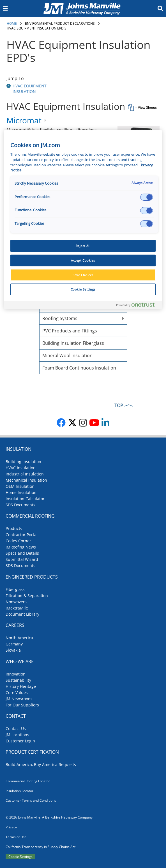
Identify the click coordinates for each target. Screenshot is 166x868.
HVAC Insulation (21, 468)
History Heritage (21, 686)
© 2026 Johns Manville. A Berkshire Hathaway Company (49, 817)
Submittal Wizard (22, 559)
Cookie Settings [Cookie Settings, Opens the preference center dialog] (83, 289)
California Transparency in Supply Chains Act (41, 847)
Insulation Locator (19, 791)
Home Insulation (21, 492)
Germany (14, 644)
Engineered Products (32, 577)
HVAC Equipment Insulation (30, 89)
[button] (9, 86)
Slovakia (13, 650)
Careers (15, 625)
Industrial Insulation (25, 474)
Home (12, 23)
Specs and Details (22, 553)
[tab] (83, 108)
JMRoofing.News (21, 547)
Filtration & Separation (27, 596)
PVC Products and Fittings (70, 331)
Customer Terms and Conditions (31, 800)
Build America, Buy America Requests (41, 764)
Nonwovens (17, 602)
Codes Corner (18, 541)
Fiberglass (15, 589)
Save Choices (83, 275)
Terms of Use (16, 837)
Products (14, 528)
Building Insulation (23, 462)
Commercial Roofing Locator (28, 781)
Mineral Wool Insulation (67, 355)
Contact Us (16, 728)
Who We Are (20, 661)
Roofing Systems (60, 318)
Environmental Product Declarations (60, 23)
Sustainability (18, 680)
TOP (119, 405)
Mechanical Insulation (26, 480)
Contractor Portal (22, 535)
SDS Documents (20, 505)
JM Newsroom (19, 699)
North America (19, 638)
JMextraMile (17, 608)
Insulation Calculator (25, 499)
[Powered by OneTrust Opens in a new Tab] (138, 306)
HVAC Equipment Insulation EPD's (37, 28)
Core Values (17, 693)
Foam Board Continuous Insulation (79, 368)
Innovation (16, 674)
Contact (16, 716)
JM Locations (17, 735)
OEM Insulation (20, 486)
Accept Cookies (83, 260)
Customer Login (20, 741)
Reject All (83, 246)
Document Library (22, 614)
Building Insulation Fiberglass (73, 343)
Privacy (11, 827)
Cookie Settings (20, 857)
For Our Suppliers (22, 705)
